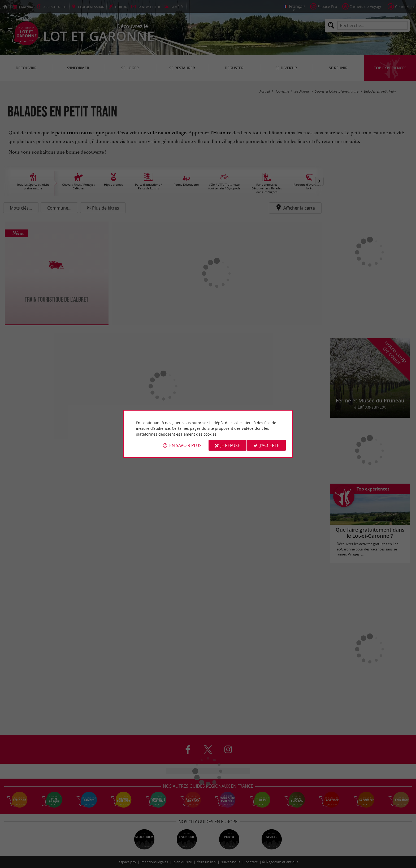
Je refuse (230, 445)
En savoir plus (185, 445)
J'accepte (270, 445)
